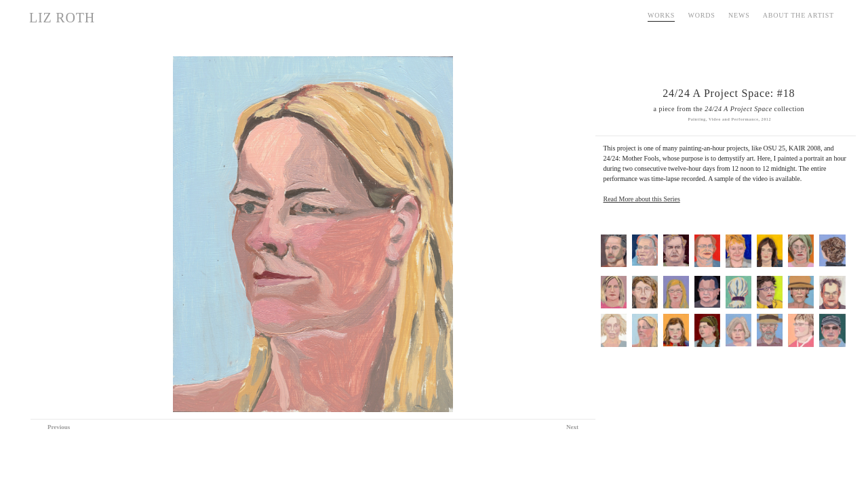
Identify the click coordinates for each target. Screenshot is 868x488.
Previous (59, 427)
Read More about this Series (642, 199)
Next (572, 427)
